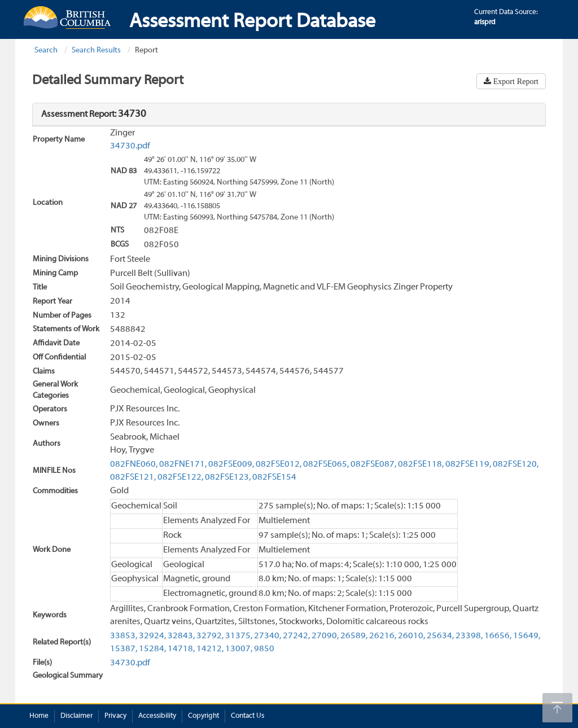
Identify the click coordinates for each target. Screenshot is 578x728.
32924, (152, 636)
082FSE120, (516, 464)
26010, (411, 636)
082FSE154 (274, 477)
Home (39, 716)
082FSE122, (180, 477)
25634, (440, 636)
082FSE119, (468, 464)
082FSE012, (279, 464)
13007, (239, 649)
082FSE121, (133, 477)
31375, (239, 636)
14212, (210, 649)
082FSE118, (421, 464)
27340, (268, 636)
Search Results (96, 51)
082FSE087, (373, 464)
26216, (383, 636)
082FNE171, (183, 464)
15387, (124, 649)
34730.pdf (130, 146)
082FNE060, (134, 464)
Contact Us (248, 716)
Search (46, 51)
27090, (325, 636)
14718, (181, 649)
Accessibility (157, 716)
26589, (354, 636)
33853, (124, 636)
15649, (527, 636)
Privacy (115, 716)
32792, (210, 636)
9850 (264, 649)
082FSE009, (231, 464)
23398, (469, 636)
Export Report (515, 81)
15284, (152, 649)
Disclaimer (76, 716)
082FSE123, (228, 477)
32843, (181, 636)
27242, (296, 636)
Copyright (203, 716)
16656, (498, 636)
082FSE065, (326, 464)
